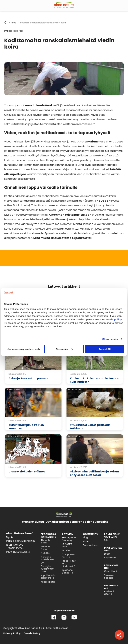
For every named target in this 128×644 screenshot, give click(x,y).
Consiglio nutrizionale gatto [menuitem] (47, 560)
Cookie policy (113, 319)
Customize (64, 349)
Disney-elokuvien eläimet (27, 472)
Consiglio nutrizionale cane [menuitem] (47, 569)
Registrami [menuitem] (110, 558)
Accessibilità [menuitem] (48, 582)
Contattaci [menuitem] (110, 571)
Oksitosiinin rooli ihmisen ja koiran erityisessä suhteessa (94, 473)
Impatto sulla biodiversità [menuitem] (48, 577)
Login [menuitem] (107, 554)
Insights (20, 436)
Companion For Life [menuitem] (68, 556)
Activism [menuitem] (67, 550)
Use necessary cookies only (23, 349)
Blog (14, 23)
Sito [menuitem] (106, 540)
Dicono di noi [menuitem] (90, 545)
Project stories (14, 31)
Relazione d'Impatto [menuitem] (67, 571)
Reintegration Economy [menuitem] (69, 539)
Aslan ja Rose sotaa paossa (28, 378)
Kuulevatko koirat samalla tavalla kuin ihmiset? (95, 380)
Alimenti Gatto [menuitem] (45, 542)
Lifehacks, (11, 436)
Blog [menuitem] (85, 538)
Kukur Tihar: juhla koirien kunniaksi (26, 427)
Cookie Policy (32, 633)
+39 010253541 (15, 548)
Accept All (105, 349)
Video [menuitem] (86, 542)
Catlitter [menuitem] (45, 553)
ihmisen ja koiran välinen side (102, 224)
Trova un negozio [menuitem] (109, 577)
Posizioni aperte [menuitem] (109, 593)
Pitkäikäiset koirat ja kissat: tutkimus (90, 427)
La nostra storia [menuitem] (67, 545)
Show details (110, 339)
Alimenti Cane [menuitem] (45, 548)
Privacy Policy (12, 633)
